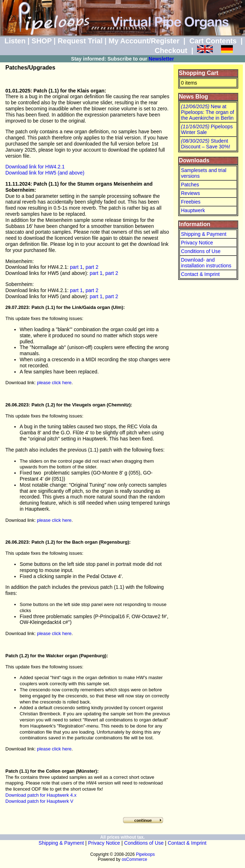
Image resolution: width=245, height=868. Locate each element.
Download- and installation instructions (206, 263)
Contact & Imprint (200, 274)
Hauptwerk (193, 210)
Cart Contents (213, 41)
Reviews (190, 193)
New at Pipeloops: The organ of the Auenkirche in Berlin (207, 112)
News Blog (193, 97)
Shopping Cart (199, 73)
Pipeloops (145, 854)
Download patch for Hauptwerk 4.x (41, 795)
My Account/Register (144, 41)
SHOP (41, 41)
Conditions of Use (201, 251)
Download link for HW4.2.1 (35, 167)
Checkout (171, 51)
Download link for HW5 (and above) (45, 173)
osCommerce (134, 859)
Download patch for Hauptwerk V (39, 801)
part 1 (77, 267)
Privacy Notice (197, 243)
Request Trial (80, 41)
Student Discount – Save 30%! (206, 144)
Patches (190, 185)
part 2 (92, 267)
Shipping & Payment (204, 234)
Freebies (191, 202)
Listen (15, 41)
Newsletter (161, 59)
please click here (54, 383)
